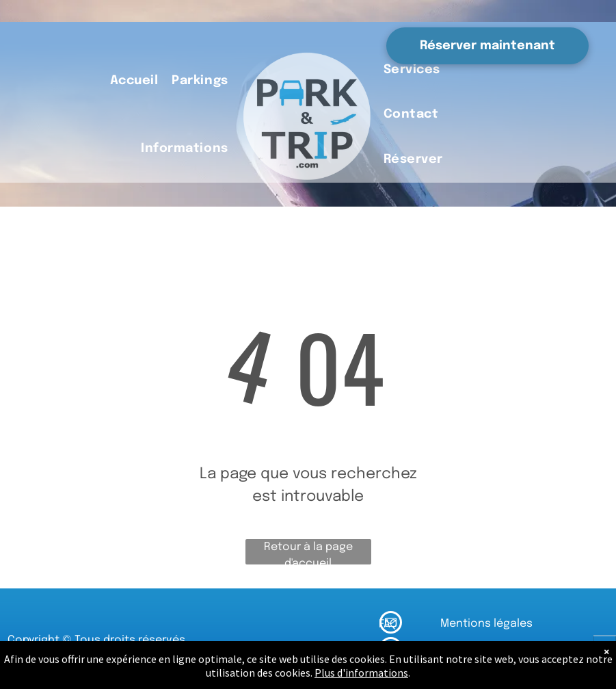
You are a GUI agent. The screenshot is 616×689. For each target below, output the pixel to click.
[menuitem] (134, 82)
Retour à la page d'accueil (308, 553)
